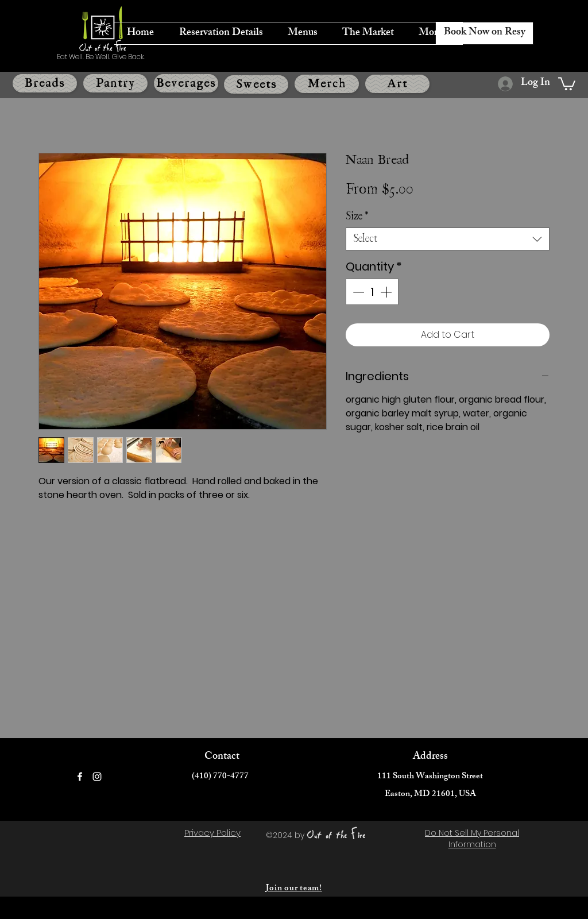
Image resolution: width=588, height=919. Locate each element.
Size (357, 217)
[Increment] (387, 292)
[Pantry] (115, 83)
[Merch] (327, 84)
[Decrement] (357, 292)
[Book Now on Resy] (484, 33)
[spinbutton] (372, 292)
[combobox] (448, 239)
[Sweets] (256, 84)
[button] (567, 83)
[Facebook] (80, 777)
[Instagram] (97, 777)
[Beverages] (186, 83)
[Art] (397, 84)
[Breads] (45, 83)
